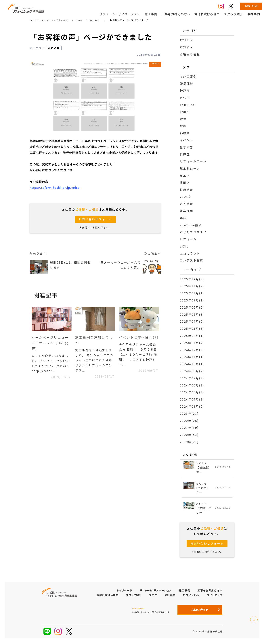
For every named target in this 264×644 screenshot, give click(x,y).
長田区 (185, 183)
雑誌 (183, 218)
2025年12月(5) (192, 279)
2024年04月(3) (192, 399)
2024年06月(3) (192, 385)
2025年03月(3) (192, 328)
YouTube (188, 105)
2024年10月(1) (192, 364)
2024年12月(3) (192, 350)
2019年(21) (189, 442)
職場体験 (187, 84)
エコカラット (190, 253)
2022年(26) (189, 421)
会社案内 (170, 597)
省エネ (185, 175)
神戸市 (185, 90)
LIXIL (184, 246)
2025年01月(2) (192, 343)
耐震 (183, 126)
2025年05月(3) (192, 314)
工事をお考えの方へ (210, 592)
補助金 (185, 133)
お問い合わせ (191, 597)
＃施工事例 (188, 76)
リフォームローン (193, 161)
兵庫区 (185, 154)
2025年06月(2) (192, 307)
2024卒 (186, 197)
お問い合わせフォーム (95, 219)
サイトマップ (215, 597)
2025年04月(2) (192, 321)
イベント (187, 140)
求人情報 (187, 204)
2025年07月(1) (192, 300)
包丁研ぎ (187, 147)
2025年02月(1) (192, 336)
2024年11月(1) (192, 357)
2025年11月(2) (192, 286)
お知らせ (98, 20)
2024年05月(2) (192, 392)
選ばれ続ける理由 (108, 597)
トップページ (125, 592)
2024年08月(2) (192, 371)
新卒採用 (187, 211)
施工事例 (185, 592)
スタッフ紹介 (134, 597)
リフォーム (188, 239)
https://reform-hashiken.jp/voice (55, 187)
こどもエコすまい (193, 232)
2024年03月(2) (192, 406)
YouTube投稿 (191, 225)
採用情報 (187, 190)
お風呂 (185, 112)
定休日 (185, 98)
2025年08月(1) (192, 293)
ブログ (82, 20)
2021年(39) (189, 428)
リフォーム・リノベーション (156, 592)
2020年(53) (189, 435)
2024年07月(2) (192, 378)
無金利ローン (190, 168)
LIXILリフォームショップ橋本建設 (50, 20)
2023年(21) (189, 413)
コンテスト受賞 (192, 260)
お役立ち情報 (190, 54)
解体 (183, 119)
